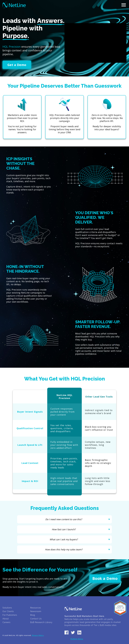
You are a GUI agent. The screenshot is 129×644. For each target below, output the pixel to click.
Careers (6, 622)
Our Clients (8, 611)
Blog (33, 615)
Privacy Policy (38, 635)
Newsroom (36, 611)
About (6, 619)
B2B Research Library (41, 622)
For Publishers (10, 615)
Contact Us (36, 619)
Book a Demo (105, 578)
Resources (36, 608)
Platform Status (77, 639)
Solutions (7, 608)
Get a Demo (17, 65)
